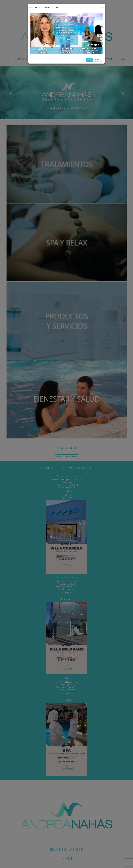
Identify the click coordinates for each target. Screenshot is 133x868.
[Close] (102, 7)
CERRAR (98, 60)
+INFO (89, 60)
